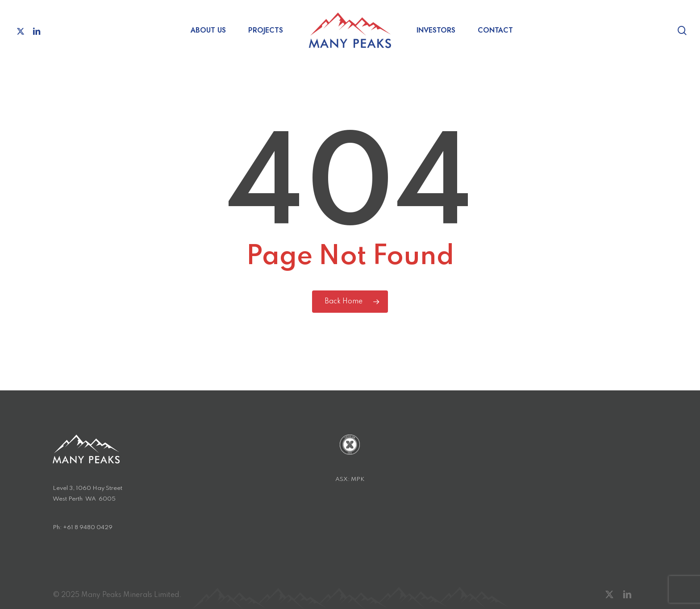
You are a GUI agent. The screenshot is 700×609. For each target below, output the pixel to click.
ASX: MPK (350, 479)
